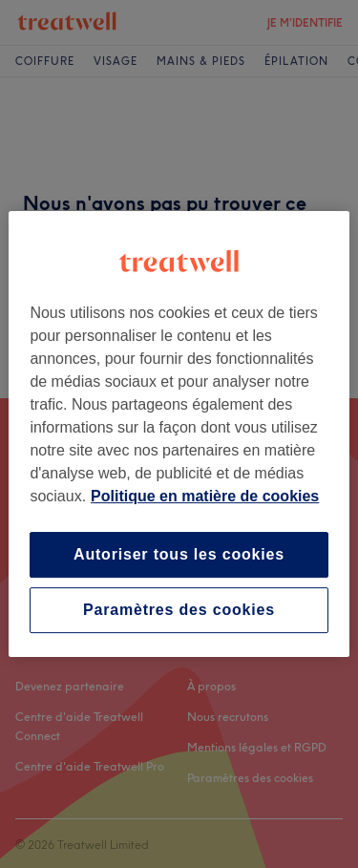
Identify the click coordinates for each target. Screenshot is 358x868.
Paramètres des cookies (179, 610)
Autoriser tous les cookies (179, 554)
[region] (179, 434)
